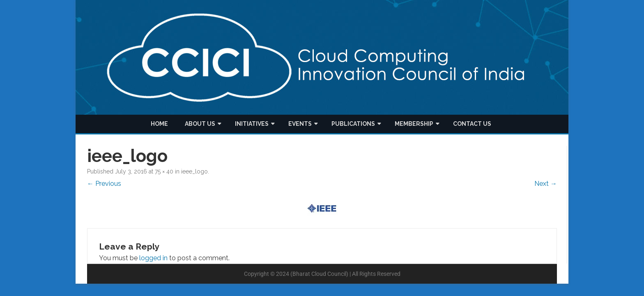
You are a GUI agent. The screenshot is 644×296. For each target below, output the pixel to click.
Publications (353, 124)
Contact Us (472, 124)
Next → (546, 184)
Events (300, 124)
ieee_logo (194, 171)
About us (200, 124)
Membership (414, 124)
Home (159, 124)
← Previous (104, 184)
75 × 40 (164, 171)
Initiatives (252, 124)
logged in (153, 258)
